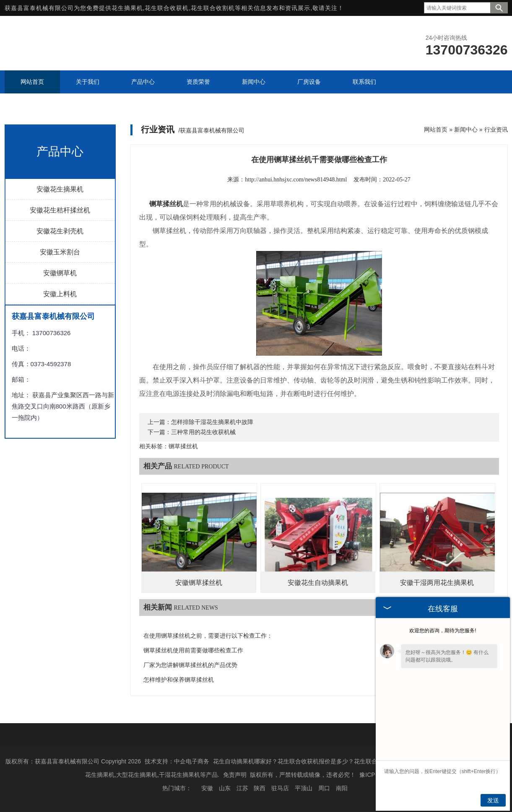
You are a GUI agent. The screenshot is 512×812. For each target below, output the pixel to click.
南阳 (342, 788)
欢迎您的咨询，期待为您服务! (443, 631)
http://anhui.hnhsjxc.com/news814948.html (296, 180)
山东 (225, 788)
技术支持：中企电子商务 (177, 761)
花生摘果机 (127, 8)
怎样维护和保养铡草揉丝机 (179, 680)
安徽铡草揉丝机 (199, 583)
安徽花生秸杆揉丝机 (60, 210)
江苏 (242, 788)
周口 (324, 788)
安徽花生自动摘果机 (318, 583)
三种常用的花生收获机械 (203, 432)
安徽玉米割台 (60, 252)
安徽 (207, 788)
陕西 (260, 788)
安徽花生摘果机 (60, 189)
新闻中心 (466, 129)
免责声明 (235, 775)
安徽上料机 (60, 294)
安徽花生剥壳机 (60, 231)
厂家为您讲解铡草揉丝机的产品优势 (190, 665)
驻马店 (280, 788)
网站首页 (436, 129)
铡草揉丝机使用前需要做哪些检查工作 (193, 650)
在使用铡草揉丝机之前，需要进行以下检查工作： (208, 636)
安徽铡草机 (60, 273)
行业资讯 (496, 129)
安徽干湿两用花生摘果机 (437, 583)
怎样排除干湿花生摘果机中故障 (212, 422)
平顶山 (304, 788)
